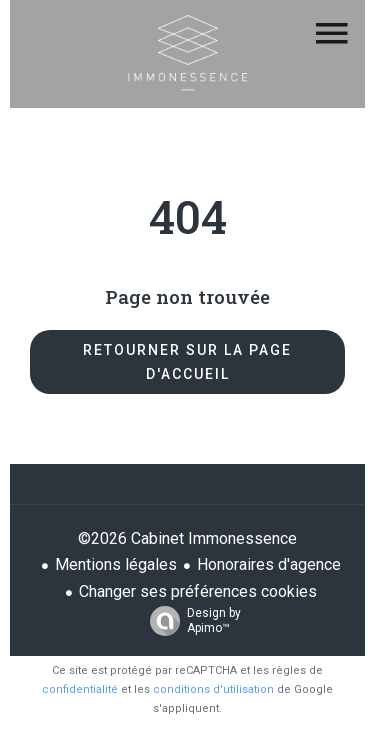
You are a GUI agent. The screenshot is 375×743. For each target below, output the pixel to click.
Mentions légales (116, 564)
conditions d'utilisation (213, 689)
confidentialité (80, 689)
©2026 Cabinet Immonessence (187, 538)
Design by (190, 621)
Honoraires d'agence (269, 564)
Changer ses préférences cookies (198, 591)
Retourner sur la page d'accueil (187, 362)
